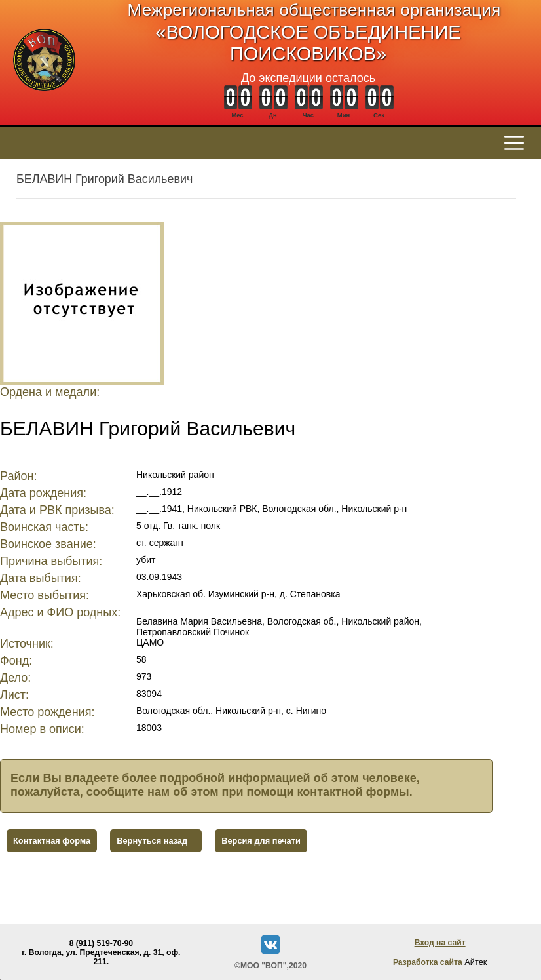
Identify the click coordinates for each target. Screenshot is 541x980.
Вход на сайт (440, 943)
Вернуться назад (152, 841)
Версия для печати (261, 841)
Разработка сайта (428, 962)
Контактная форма (52, 841)
